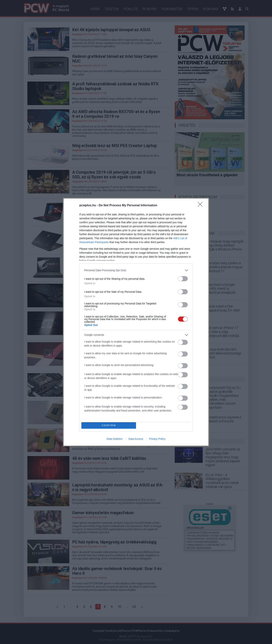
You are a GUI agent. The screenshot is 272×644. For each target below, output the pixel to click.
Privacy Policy (157, 439)
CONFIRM (109, 425)
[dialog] (136, 322)
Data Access (136, 439)
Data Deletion (115, 439)
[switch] (183, 279)
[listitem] (136, 270)
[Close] (201, 206)
